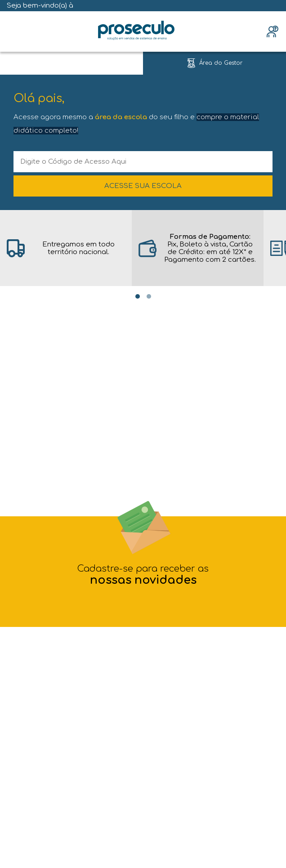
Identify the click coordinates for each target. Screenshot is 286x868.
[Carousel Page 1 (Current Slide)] (138, 296)
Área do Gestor (221, 63)
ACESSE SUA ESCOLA (143, 186)
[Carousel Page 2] (149, 296)
